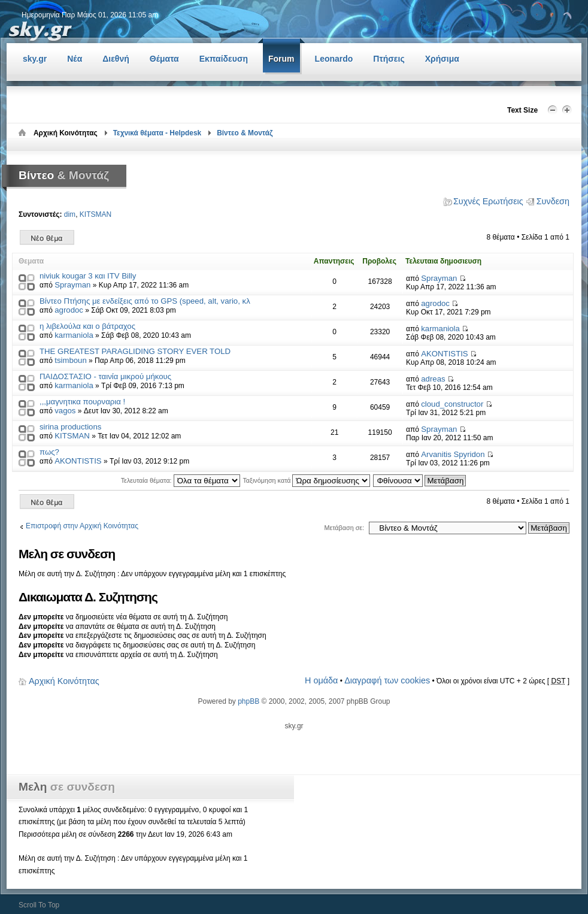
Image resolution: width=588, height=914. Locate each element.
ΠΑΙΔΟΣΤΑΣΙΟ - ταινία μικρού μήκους (105, 376)
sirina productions (70, 427)
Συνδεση (553, 201)
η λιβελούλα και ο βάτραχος (87, 326)
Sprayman (72, 285)
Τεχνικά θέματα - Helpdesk (157, 133)
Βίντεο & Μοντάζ (245, 133)
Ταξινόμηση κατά (306, 480)
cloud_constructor (452, 404)
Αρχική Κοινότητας (64, 681)
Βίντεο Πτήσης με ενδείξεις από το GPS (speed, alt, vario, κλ (145, 301)
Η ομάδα (321, 680)
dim (70, 214)
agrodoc (69, 310)
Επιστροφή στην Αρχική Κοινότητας (82, 526)
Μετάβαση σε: (344, 528)
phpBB (248, 701)
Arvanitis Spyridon (453, 454)
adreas (433, 379)
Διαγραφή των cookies (387, 680)
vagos (65, 411)
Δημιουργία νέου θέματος (47, 237)
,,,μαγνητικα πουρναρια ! (82, 402)
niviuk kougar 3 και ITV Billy (88, 276)
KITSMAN (96, 214)
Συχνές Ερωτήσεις (488, 201)
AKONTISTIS (444, 354)
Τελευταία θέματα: (181, 480)
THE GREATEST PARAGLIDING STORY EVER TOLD (135, 351)
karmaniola (74, 335)
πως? (49, 452)
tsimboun (71, 360)
